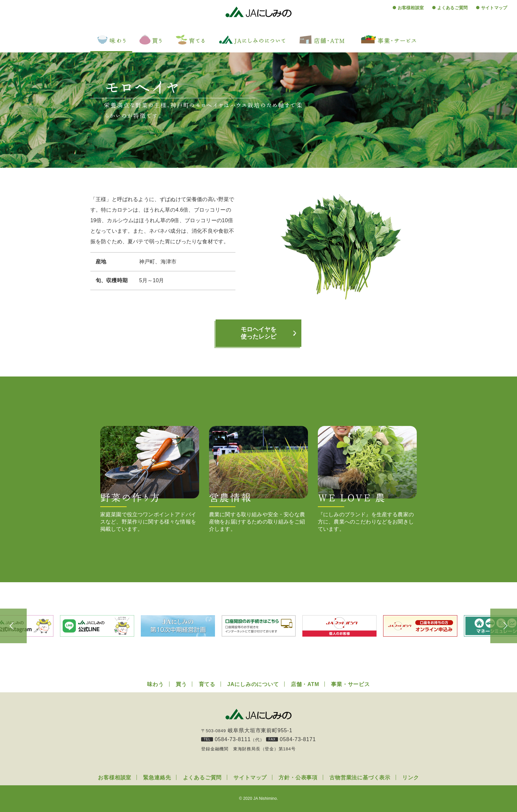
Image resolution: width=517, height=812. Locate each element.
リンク (411, 778)
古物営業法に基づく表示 (360, 778)
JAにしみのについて (253, 684)
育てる (207, 684)
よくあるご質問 (452, 8)
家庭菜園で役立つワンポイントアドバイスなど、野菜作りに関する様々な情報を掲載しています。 (150, 479)
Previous (16, 626)
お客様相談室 (411, 8)
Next (501, 626)
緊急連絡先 (157, 778)
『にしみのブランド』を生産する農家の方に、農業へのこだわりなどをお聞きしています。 (367, 479)
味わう (155, 684)
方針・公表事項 (298, 778)
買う (181, 684)
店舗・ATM (305, 684)
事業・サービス (350, 684)
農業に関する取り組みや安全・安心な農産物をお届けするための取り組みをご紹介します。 (258, 479)
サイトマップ (494, 8)
